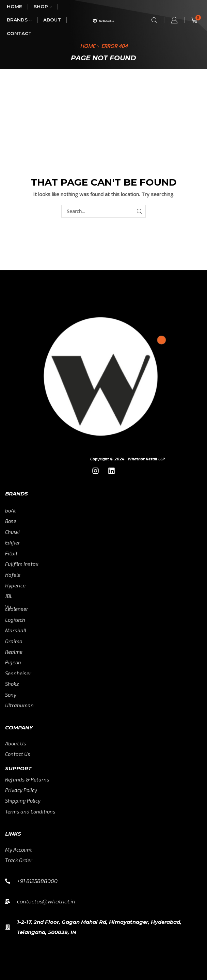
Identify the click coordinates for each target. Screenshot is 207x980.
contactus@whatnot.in (46, 902)
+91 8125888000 (37, 881)
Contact (19, 33)
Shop (43, 6)
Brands (19, 20)
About (52, 20)
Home (14, 6)
